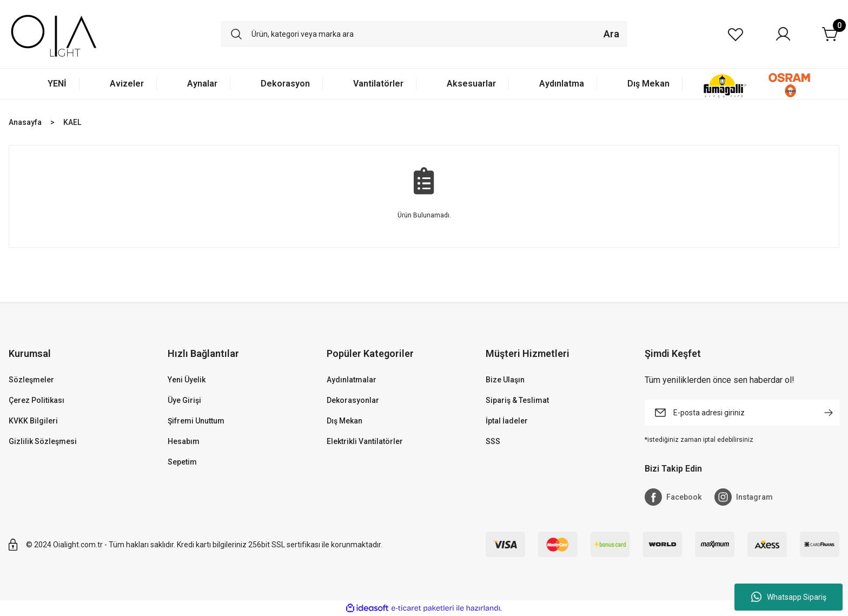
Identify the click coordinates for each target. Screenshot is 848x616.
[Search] (424, 34)
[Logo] (54, 34)
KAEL (72, 122)
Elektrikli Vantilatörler (365, 441)
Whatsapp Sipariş (789, 597)
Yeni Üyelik (187, 380)
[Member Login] (783, 34)
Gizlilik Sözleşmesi (43, 441)
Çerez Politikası (37, 400)
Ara (611, 34)
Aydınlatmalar (352, 380)
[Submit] (829, 413)
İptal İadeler (507, 421)
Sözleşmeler (31, 380)
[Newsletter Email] (742, 413)
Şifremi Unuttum (196, 421)
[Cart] (831, 34)
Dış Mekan (345, 421)
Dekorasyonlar (353, 400)
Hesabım (184, 441)
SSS (493, 441)
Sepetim (182, 462)
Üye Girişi (184, 400)
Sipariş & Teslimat (517, 400)
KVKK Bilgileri (33, 421)
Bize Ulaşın (505, 380)
